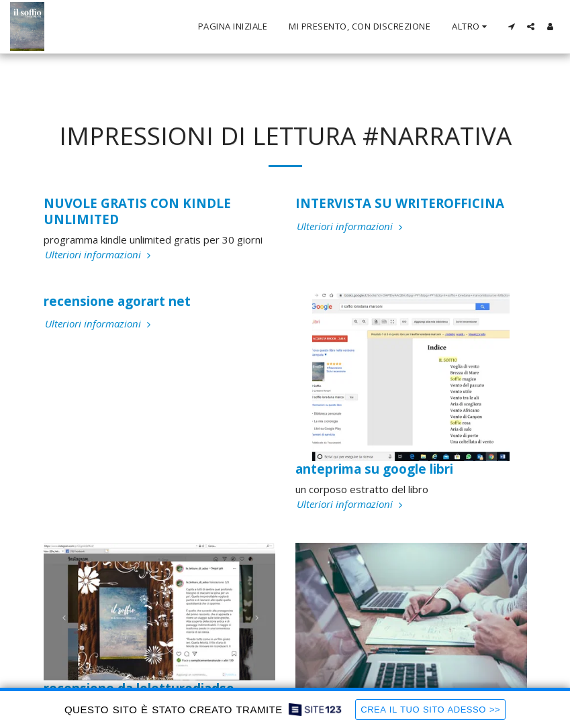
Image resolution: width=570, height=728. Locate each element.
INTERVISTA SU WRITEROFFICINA (400, 203)
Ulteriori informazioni (99, 255)
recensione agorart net (117, 301)
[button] (511, 27)
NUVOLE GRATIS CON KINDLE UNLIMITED (137, 211)
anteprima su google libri (374, 469)
